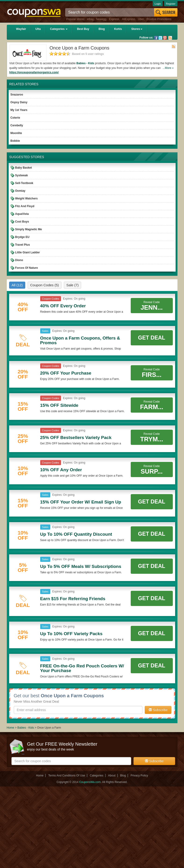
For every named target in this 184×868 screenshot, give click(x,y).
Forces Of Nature (27, 268)
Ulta (38, 29)
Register (171, 4)
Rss (170, 38)
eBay (90, 19)
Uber (141, 19)
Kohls (118, 29)
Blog (102, 29)
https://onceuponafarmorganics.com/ (34, 72)
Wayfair (21, 29)
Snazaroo (17, 95)
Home (11, 728)
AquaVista (22, 214)
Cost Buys (22, 222)
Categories (59, 29)
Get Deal (152, 338)
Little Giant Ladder (28, 252)
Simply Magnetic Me (29, 229)
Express (114, 19)
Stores (137, 29)
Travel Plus (23, 245)
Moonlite (16, 133)
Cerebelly (17, 125)
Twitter (160, 38)
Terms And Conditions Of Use (67, 776)
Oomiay (20, 191)
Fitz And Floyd (25, 206)
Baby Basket (24, 168)
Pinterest (165, 38)
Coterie (15, 118)
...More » (168, 68)
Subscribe (158, 710)
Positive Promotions (159, 19)
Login (158, 4)
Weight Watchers (27, 198)
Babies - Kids (85, 63)
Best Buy (83, 29)
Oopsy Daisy (19, 102)
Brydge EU (22, 237)
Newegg (101, 19)
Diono (19, 260)
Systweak (22, 175)
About (112, 776)
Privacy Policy (139, 776)
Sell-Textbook (24, 183)
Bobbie (15, 141)
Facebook (156, 38)
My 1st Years (19, 110)
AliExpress (128, 19)
